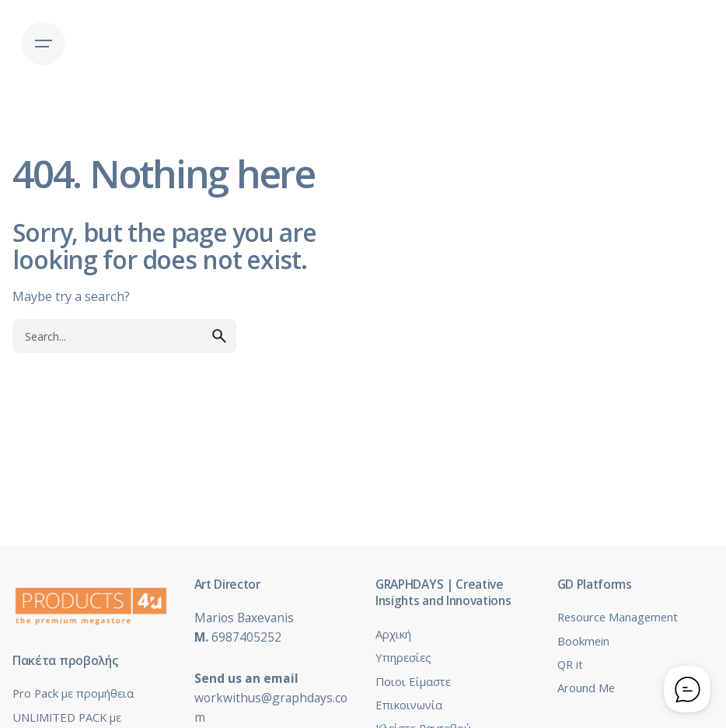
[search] (219, 336)
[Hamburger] (44, 44)
